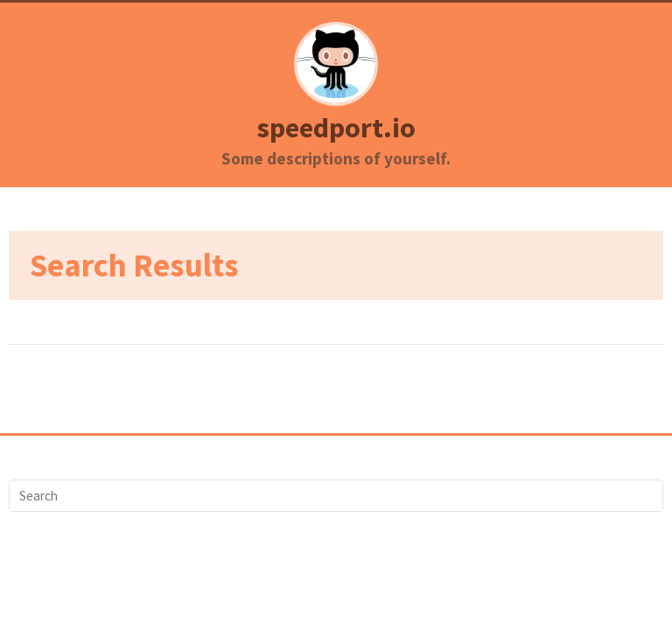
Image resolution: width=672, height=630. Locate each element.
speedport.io (336, 128)
